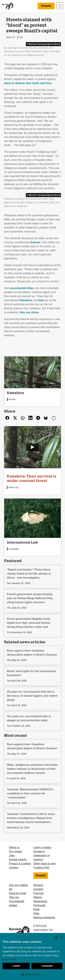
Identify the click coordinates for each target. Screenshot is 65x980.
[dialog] (32, 957)
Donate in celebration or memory (42, 855)
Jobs (12, 855)
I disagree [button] (47, 966)
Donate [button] (46, 6)
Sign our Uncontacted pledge (17, 901)
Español (38, 889)
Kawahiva (26, 300)
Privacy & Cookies (20, 864)
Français (39, 893)
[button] (32, 974)
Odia (36, 913)
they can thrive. (29, 312)
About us (14, 847)
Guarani (35, 242)
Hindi (36, 909)
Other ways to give (45, 864)
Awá (41, 300)
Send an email (18, 893)
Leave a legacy (43, 847)
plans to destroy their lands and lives (28, 83)
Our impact (16, 851)
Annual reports (18, 859)
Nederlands (40, 901)
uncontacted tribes (22, 288)
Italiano (38, 897)
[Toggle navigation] (60, 6)
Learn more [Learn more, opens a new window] (9, 959)
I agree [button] (16, 966)
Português (40, 905)
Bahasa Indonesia (44, 917)
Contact (14, 868)
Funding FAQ (41, 868)
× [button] (61, 937)
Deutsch (38, 885)
